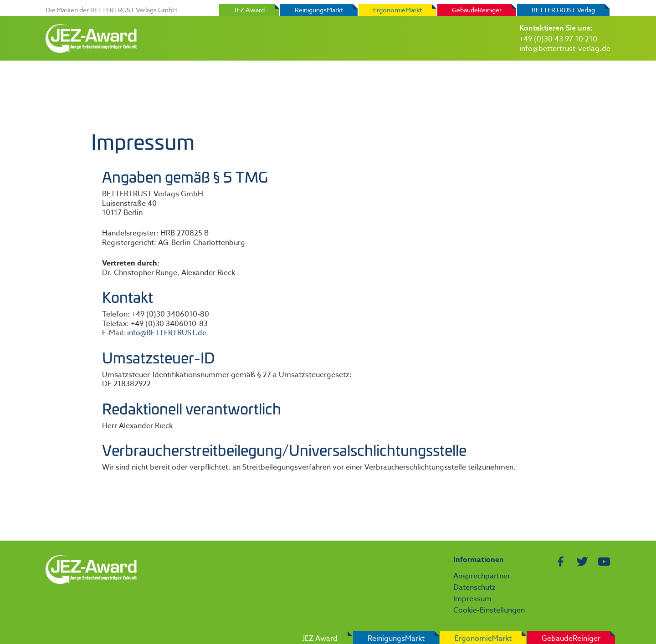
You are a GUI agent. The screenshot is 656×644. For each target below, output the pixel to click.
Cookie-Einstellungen (489, 610)
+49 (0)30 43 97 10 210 (558, 39)
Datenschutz (474, 588)
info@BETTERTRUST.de (167, 333)
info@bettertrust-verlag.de (565, 49)
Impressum (472, 599)
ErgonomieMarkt (397, 10)
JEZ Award (249, 10)
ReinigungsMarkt (319, 10)
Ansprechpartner (482, 576)
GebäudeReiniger (477, 10)
